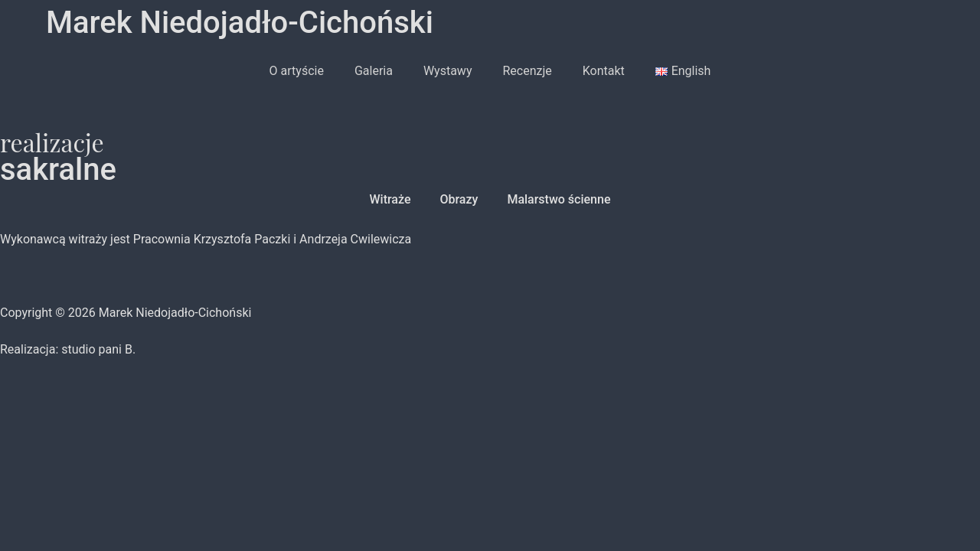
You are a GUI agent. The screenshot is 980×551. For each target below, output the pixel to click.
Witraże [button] (390, 199)
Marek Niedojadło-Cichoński (240, 23)
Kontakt (604, 71)
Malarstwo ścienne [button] (559, 199)
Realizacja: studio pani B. (68, 349)
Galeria (374, 71)
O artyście (297, 71)
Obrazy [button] (459, 199)
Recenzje (527, 71)
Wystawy (448, 71)
